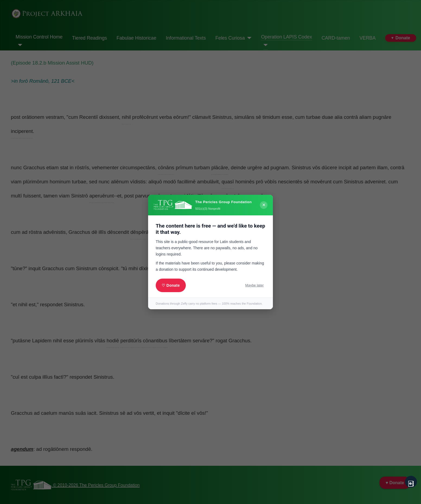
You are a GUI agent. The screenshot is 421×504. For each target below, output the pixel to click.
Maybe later (254, 285)
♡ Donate (171, 285)
